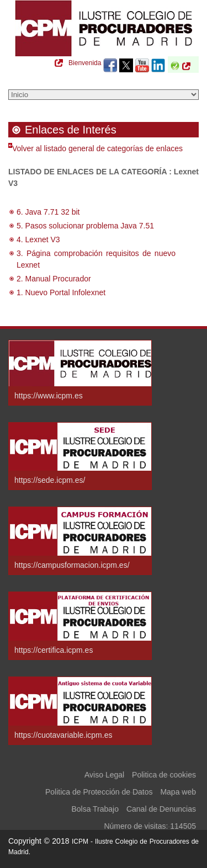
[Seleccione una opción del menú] (104, 95)
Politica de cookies (164, 773)
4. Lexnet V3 (38, 239)
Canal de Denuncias (161, 807)
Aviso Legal (104, 773)
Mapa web (178, 790)
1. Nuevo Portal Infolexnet (61, 292)
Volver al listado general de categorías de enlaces (97, 148)
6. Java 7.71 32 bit (48, 212)
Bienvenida (85, 63)
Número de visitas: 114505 (150, 824)
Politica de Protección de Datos (99, 790)
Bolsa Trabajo (95, 807)
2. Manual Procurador (54, 279)
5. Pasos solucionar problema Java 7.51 (85, 226)
